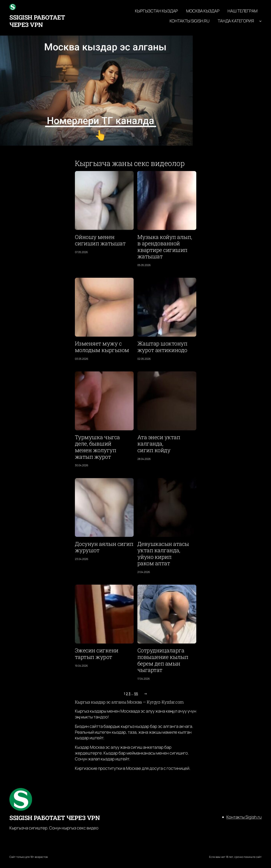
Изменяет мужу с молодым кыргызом (102, 347)
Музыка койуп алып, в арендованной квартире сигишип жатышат (165, 247)
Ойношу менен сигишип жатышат (100, 240)
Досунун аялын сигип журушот (104, 547)
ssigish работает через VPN (37, 21)
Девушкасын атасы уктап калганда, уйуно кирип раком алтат (163, 554)
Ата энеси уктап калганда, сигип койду (159, 444)
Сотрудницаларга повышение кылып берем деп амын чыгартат (163, 660)
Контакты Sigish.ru (244, 817)
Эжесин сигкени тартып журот (97, 654)
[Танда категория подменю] (260, 21)
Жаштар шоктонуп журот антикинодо (162, 347)
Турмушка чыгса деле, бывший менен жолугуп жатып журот (97, 447)
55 (136, 694)
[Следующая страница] (144, 694)
